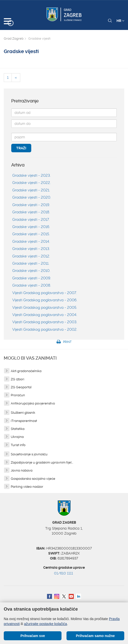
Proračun (18, 395)
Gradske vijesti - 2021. (31, 190)
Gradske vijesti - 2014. (31, 241)
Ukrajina (17, 437)
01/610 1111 (63, 573)
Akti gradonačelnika (26, 371)
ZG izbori (17, 379)
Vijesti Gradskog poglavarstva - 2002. (45, 329)
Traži (21, 148)
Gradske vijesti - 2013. (31, 249)
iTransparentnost (24, 421)
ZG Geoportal (21, 387)
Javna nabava (22, 470)
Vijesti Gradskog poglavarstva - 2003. (45, 322)
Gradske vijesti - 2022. (31, 183)
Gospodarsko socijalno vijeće (33, 479)
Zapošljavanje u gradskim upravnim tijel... (42, 462)
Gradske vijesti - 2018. (31, 212)
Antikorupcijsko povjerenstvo (33, 403)
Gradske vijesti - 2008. (32, 285)
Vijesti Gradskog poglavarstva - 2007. (44, 293)
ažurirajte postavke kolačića (45, 624)
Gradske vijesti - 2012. (31, 256)
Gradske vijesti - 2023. (31, 175)
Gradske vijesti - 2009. (32, 278)
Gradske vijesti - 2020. (32, 197)
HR (120, 21)
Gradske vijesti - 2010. (31, 271)
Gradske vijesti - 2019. (31, 205)
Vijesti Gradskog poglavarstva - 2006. (45, 300)
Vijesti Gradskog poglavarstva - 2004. (45, 315)
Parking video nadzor (27, 487)
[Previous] (16, 78)
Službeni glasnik (23, 413)
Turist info (18, 445)
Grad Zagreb (14, 39)
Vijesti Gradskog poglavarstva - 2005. (45, 308)
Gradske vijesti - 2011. (31, 263)
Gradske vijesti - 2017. (31, 220)
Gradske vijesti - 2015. (31, 234)
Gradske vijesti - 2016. (31, 227)
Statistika (18, 429)
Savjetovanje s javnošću (29, 454)
